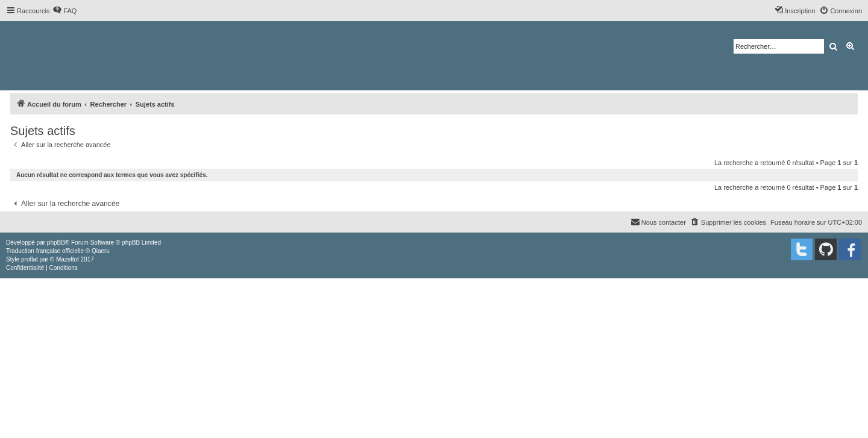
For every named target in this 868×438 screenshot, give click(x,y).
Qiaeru (101, 251)
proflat (30, 259)
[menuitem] (64, 11)
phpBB (56, 242)
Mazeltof (68, 259)
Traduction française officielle (45, 251)
